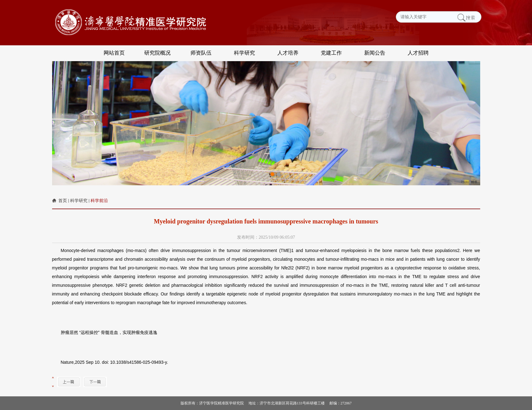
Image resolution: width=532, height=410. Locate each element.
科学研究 (244, 53)
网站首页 (114, 53)
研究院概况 (157, 53)
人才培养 (288, 53)
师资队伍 (201, 53)
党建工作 (331, 53)
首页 (63, 201)
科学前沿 (99, 201)
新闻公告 (375, 53)
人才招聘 (418, 53)
